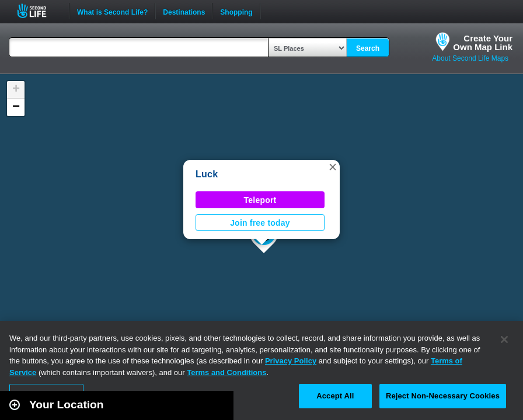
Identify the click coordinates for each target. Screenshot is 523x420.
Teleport (260, 200)
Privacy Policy (291, 361)
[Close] (504, 339)
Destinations (184, 11)
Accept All (335, 396)
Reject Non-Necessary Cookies (443, 396)
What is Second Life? (112, 11)
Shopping (236, 11)
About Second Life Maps (470, 58)
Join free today (260, 223)
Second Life (38, 11)
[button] (333, 167)
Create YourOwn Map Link (483, 43)
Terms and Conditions (226, 372)
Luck (207, 174)
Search (368, 48)
